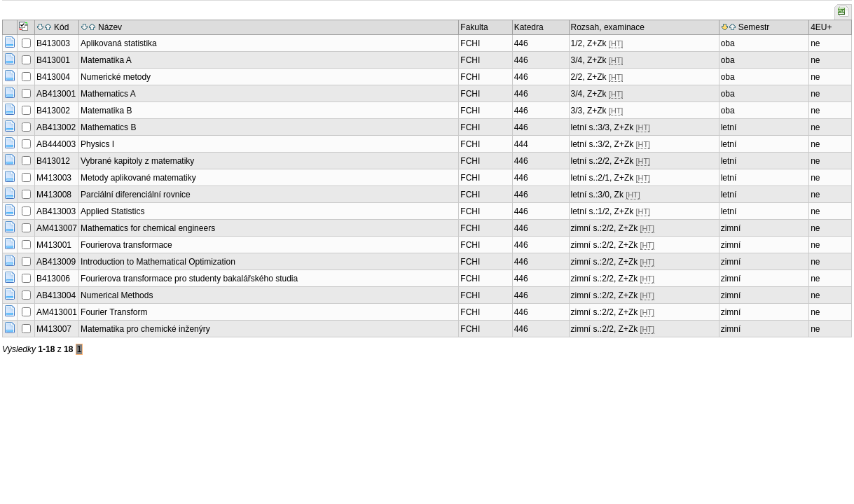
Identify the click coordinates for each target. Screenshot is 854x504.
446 (521, 43)
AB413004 (56, 295)
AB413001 (56, 94)
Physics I (97, 144)
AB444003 (56, 144)
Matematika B (106, 111)
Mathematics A (108, 94)
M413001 (54, 245)
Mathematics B (108, 127)
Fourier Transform (114, 312)
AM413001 (57, 312)
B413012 (53, 161)
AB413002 (56, 127)
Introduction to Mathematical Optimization (158, 262)
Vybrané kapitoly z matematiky (137, 161)
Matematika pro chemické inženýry (145, 329)
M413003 (54, 178)
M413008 (54, 195)
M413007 (54, 329)
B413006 (53, 279)
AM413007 (57, 228)
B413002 (53, 111)
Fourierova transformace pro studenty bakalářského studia (189, 279)
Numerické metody (116, 77)
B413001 (53, 60)
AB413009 (56, 262)
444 (521, 144)
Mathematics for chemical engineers (148, 228)
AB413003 (56, 211)
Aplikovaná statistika (119, 43)
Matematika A (106, 60)
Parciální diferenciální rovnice (136, 195)
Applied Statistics (112, 211)
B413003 (53, 43)
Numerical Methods (117, 295)
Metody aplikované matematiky (138, 178)
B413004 (53, 77)
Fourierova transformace (126, 245)
